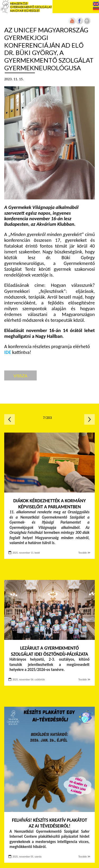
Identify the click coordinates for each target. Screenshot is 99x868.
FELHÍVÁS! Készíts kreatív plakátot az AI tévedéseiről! (49, 823)
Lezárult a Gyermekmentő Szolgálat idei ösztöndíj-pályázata (49, 651)
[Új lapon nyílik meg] (79, 23)
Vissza (20, 376)
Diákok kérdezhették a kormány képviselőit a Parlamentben (49, 504)
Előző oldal (10, 419)
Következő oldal (89, 419)
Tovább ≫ (84, 553)
